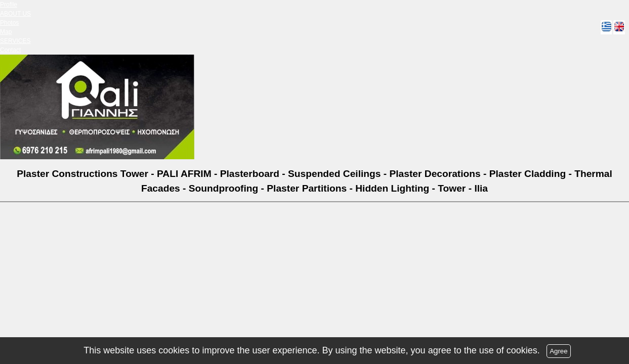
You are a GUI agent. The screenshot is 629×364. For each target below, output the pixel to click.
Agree (559, 351)
